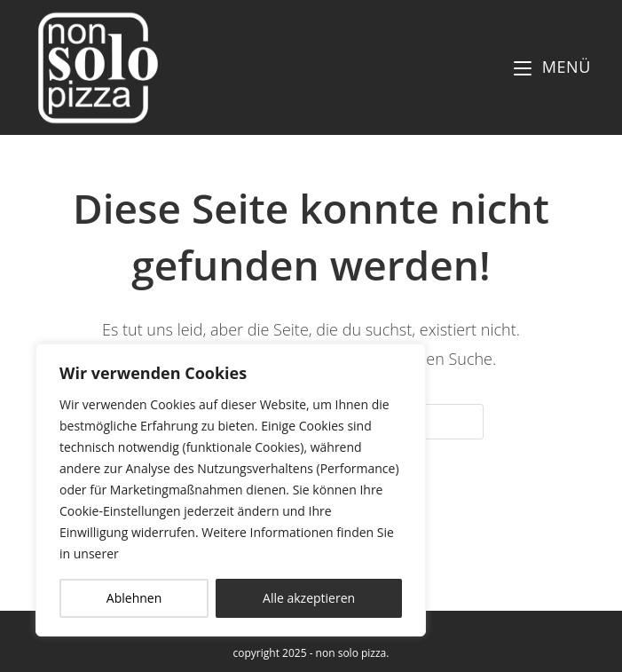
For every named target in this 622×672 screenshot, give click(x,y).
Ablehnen (134, 598)
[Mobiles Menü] (552, 67)
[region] (231, 490)
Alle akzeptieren (309, 598)
